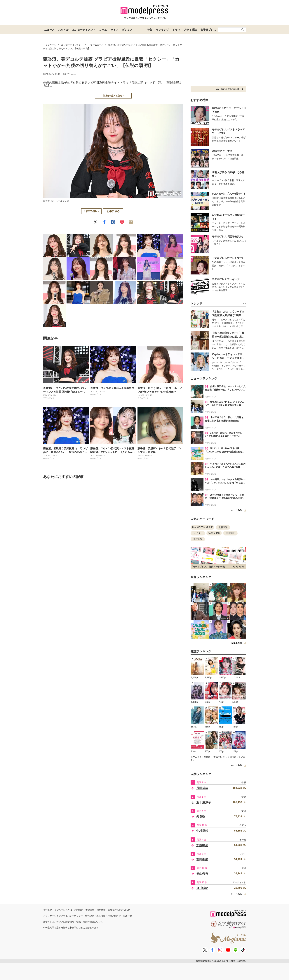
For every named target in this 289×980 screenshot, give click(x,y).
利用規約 (79, 910)
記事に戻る (113, 211)
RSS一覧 (128, 916)
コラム (103, 30)
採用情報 (101, 910)
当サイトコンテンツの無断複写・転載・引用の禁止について (73, 922)
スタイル (63, 30)
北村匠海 (223, 527)
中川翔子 (230, 533)
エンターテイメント (84, 30)
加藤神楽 (202, 845)
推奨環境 (90, 910)
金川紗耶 (202, 888)
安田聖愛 (202, 859)
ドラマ (176, 30)
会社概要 (48, 910)
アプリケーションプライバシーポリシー (63, 916)
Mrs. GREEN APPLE (202, 527)
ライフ (114, 30)
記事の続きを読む (113, 96)
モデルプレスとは (63, 910)
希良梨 (201, 817)
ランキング (162, 30)
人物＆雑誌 (190, 30)
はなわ (198, 533)
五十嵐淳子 (204, 802)
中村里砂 (202, 831)
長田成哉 (202, 788)
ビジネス (127, 30)
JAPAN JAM (214, 533)
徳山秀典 (202, 874)
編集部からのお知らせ (119, 910)
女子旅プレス (208, 30)
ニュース (49, 30)
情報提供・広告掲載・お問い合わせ (103, 916)
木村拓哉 (198, 539)
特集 (150, 30)
